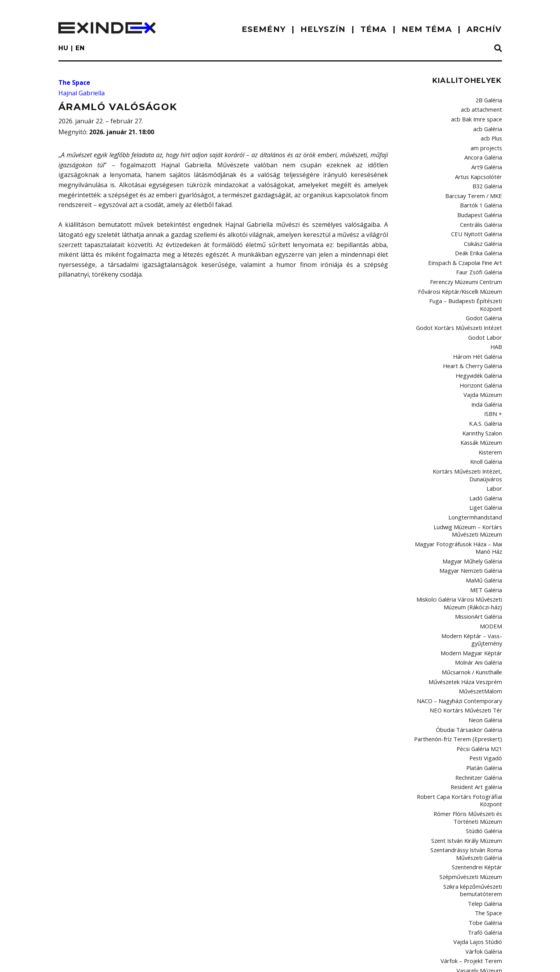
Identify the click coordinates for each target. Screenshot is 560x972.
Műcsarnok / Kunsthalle (474, 603)
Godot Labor (487, 308)
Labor (495, 444)
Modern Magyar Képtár (475, 586)
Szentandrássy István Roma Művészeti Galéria (469, 768)
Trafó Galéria (486, 838)
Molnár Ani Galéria (480, 595)
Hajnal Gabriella (82, 93)
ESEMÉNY (264, 29)
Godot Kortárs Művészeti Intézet (464, 299)
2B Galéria (490, 100)
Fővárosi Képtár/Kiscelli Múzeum (463, 273)
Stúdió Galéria (485, 747)
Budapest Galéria (481, 204)
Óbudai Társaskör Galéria (471, 655)
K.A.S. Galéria (486, 386)
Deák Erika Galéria (480, 238)
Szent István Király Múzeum (469, 755)
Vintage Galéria (484, 890)
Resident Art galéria (479, 707)
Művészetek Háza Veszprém (468, 612)
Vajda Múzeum (484, 360)
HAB (497, 316)
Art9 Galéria (488, 160)
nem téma (427, 29)
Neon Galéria (486, 647)
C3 (499, 957)
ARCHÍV (484, 29)
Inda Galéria (487, 368)
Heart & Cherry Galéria (475, 333)
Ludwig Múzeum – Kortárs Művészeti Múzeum (459, 482)
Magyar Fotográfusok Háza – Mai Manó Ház (463, 498)
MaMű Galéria (485, 527)
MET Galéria (488, 536)
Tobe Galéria (487, 830)
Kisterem (492, 412)
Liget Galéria (487, 462)
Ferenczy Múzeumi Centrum (469, 264)
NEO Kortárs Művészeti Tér (470, 638)
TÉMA (373, 29)
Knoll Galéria (487, 420)
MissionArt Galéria (480, 560)
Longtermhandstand (478, 470)
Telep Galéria (486, 812)
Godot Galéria (485, 290)
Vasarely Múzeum (481, 873)
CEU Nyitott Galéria (480, 221)
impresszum (83, 959)
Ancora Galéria (484, 151)
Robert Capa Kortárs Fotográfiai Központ (465, 719)
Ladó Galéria (487, 453)
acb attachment (484, 108)
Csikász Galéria (484, 230)
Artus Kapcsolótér (481, 169)
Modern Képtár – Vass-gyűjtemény (461, 577)
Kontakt (129, 959)
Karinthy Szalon (483, 394)
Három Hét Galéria (480, 325)
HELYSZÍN (323, 29)
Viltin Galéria (487, 882)
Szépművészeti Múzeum (473, 788)
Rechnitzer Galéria (480, 698)
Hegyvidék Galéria (480, 342)
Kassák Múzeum (482, 403)
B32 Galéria (488, 177)
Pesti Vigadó (487, 681)
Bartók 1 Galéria (483, 195)
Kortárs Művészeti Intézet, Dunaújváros (471, 432)
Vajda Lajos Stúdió (480, 847)
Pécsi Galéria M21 (481, 673)
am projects (488, 143)
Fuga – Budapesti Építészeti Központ (459, 282)
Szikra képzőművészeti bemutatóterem (474, 800)
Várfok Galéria (485, 856)
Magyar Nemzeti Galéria (473, 519)
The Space (74, 82)
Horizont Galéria (483, 351)
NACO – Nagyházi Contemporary (464, 629)
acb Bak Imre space (479, 117)
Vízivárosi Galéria (481, 899)
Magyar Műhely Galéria (474, 510)
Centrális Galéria (482, 212)
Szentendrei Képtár (479, 779)
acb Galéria (488, 126)
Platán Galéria (485, 690)
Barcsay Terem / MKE (477, 186)
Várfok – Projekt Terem (475, 864)
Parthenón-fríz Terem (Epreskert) (463, 664)
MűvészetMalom (482, 621)
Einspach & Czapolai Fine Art (469, 247)
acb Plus (492, 134)
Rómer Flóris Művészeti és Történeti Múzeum (460, 735)
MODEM (493, 568)
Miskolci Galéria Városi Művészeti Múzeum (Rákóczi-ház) (462, 548)
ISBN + (495, 377)
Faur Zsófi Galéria (481, 256)
